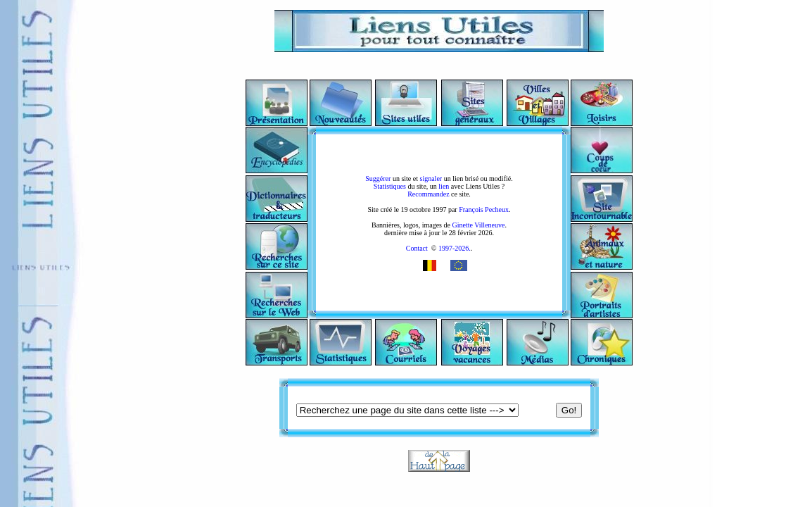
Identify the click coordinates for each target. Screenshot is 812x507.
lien (444, 186)
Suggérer (378, 179)
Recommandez (428, 194)
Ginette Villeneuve (478, 225)
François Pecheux (484, 209)
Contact (417, 248)
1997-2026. (453, 248)
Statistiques (390, 186)
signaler (431, 179)
